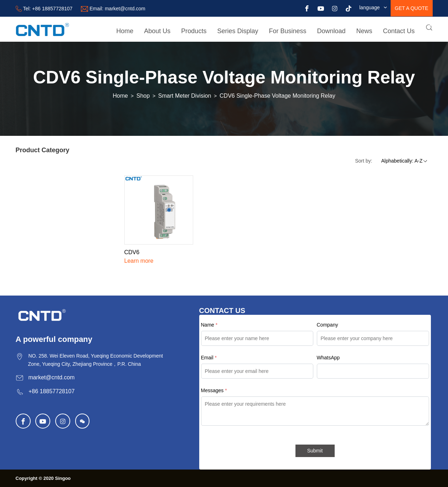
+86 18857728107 (52, 9)
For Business (287, 31)
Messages (214, 390)
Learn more (139, 261)
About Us (157, 31)
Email (209, 358)
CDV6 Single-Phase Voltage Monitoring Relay (277, 96)
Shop (143, 96)
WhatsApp (328, 358)
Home (125, 31)
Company (328, 325)
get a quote (412, 8)
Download (331, 31)
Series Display (238, 31)
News (364, 31)
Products (194, 31)
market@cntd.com (125, 9)
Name (209, 325)
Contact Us (399, 31)
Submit (315, 451)
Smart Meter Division (185, 96)
